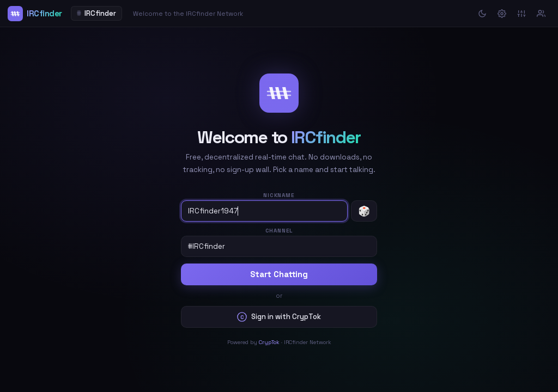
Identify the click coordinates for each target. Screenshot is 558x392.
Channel (279, 231)
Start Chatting (279, 274)
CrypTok (269, 342)
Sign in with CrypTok (279, 317)
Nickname (279, 195)
